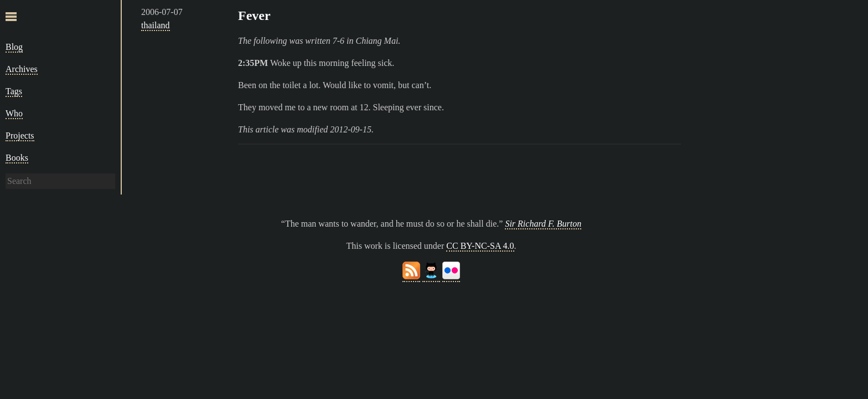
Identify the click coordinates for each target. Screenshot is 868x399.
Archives (22, 69)
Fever (254, 16)
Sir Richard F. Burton (543, 224)
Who (14, 113)
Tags (14, 91)
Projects (20, 135)
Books (17, 158)
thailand (156, 25)
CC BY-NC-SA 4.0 (480, 246)
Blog (14, 47)
